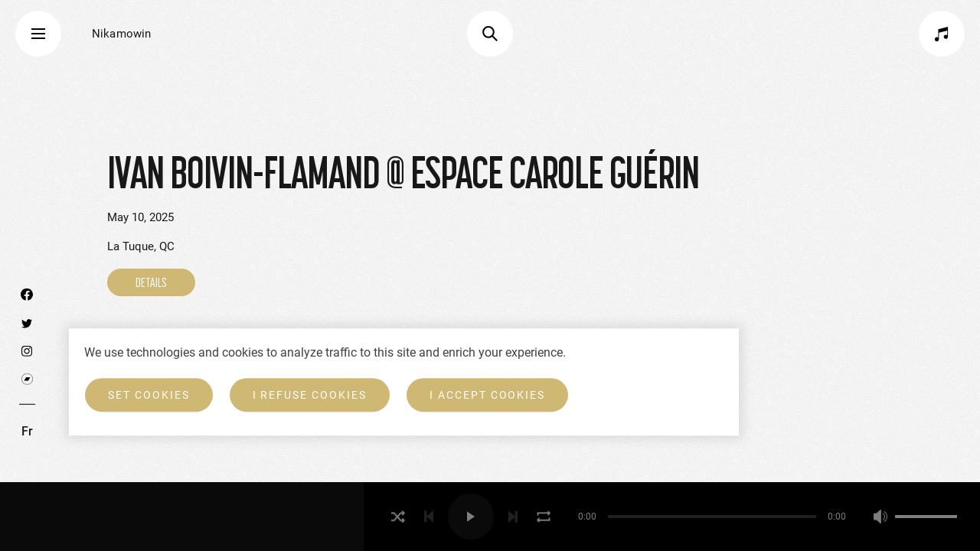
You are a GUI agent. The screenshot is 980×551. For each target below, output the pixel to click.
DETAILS (151, 282)
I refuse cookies (310, 395)
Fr (27, 431)
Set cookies (149, 395)
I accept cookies (487, 395)
